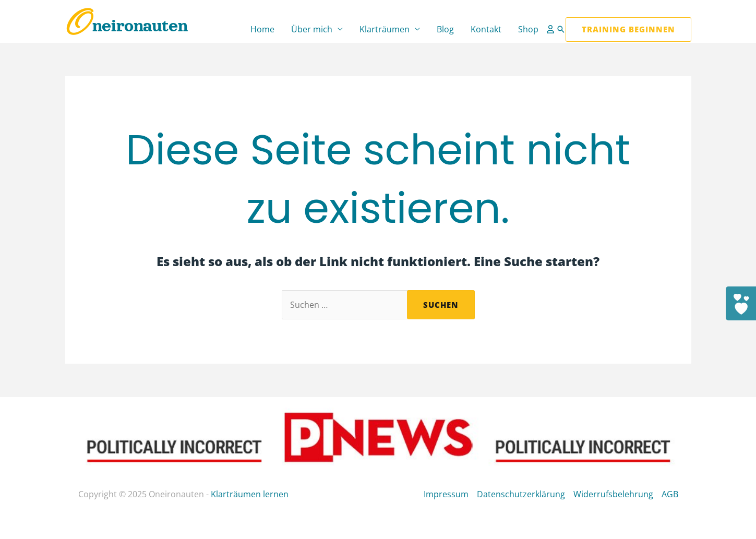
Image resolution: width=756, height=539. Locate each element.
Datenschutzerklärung (521, 494)
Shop (528, 29)
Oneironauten (127, 26)
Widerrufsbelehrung (613, 494)
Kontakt (486, 29)
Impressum (446, 494)
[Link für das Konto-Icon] (551, 29)
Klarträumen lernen (250, 494)
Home (262, 29)
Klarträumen (385, 29)
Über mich (312, 29)
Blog (445, 29)
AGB (670, 494)
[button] (561, 29)
